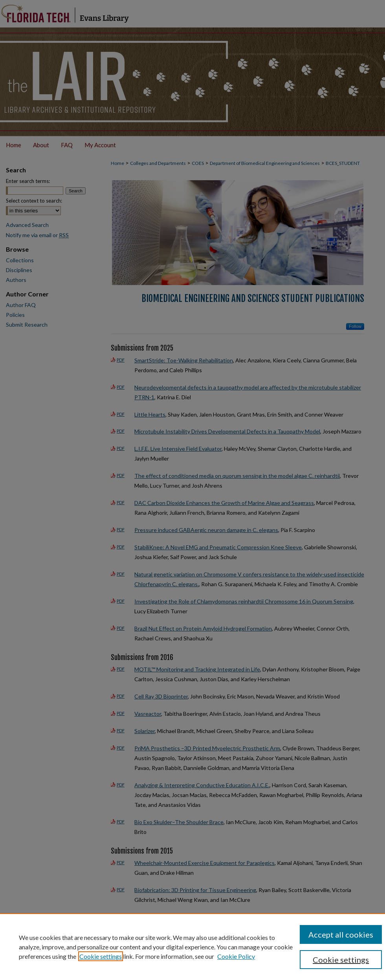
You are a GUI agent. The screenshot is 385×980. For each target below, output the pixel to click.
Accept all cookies (341, 934)
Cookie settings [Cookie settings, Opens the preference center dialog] (341, 960)
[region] (192, 947)
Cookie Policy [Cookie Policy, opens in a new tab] (236, 956)
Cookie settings (101, 956)
